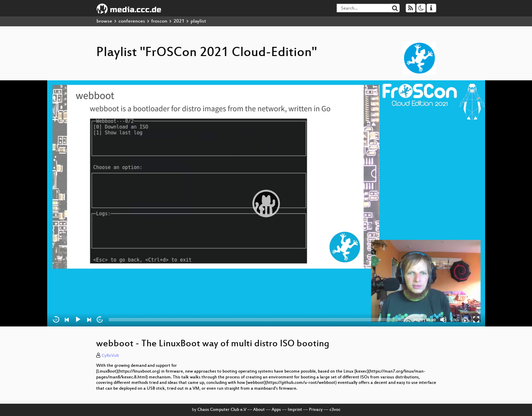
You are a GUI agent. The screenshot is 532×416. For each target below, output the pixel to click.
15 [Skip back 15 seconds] (56, 320)
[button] (266, 203)
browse (104, 21)
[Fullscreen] (476, 320)
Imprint (295, 410)
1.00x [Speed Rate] (455, 320)
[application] (266, 203)
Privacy (316, 410)
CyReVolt (110, 356)
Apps (276, 410)
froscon (159, 21)
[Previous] (67, 320)
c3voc (335, 410)
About (259, 410)
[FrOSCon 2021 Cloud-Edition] (465, 320)
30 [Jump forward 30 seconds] (100, 320)
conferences (132, 21)
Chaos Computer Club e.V (222, 410)
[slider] (258, 320)
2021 (179, 21)
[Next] (89, 320)
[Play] (78, 320)
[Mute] (443, 320)
